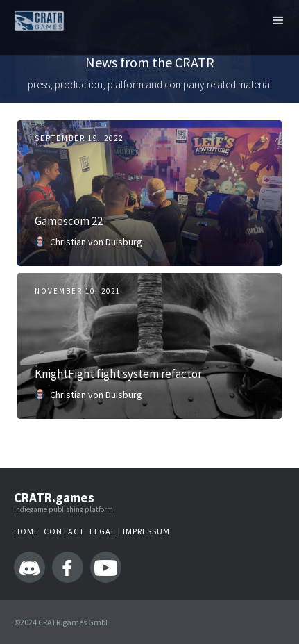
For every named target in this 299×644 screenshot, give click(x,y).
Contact (64, 531)
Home (26, 531)
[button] (278, 21)
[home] (36, 19)
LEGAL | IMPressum (130, 531)
